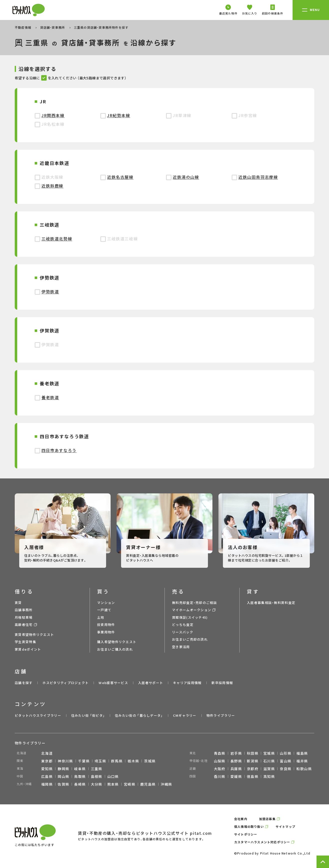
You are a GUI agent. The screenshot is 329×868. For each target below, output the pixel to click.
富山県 (286, 761)
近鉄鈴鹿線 (52, 186)
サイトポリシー (246, 834)
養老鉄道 (50, 397)
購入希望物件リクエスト (117, 642)
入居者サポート (151, 683)
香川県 (220, 776)
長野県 (236, 761)
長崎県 (80, 784)
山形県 (286, 753)
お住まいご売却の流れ (190, 639)
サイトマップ (285, 826)
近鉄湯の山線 (186, 177)
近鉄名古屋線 (120, 177)
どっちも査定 (183, 625)
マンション (106, 603)
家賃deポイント (28, 649)
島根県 (97, 776)
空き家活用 (181, 647)
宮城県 (269, 753)
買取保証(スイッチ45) (190, 617)
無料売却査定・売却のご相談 (194, 603)
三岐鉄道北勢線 (57, 239)
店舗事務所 (24, 610)
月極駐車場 (24, 617)
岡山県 (63, 776)
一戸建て (104, 610)
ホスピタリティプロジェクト (66, 683)
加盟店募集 (267, 819)
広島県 (47, 776)
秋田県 (253, 753)
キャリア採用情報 (187, 683)
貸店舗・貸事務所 (53, 27)
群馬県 (117, 761)
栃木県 (133, 761)
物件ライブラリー (221, 715)
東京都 (47, 761)
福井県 (302, 761)
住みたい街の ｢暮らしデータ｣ (139, 715)
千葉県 (84, 761)
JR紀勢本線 (119, 115)
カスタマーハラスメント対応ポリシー (262, 842)
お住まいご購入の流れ (115, 649)
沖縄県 (166, 784)
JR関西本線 (53, 115)
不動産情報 (23, 27)
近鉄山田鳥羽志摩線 (258, 177)
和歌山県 (304, 769)
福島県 (302, 753)
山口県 (113, 776)
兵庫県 (236, 769)
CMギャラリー (185, 715)
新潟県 (253, 761)
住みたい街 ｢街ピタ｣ (88, 715)
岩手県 (236, 753)
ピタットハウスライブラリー (38, 715)
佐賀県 (63, 784)
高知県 (269, 776)
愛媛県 (236, 776)
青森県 (220, 753)
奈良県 (286, 769)
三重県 (97, 769)
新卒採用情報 (222, 683)
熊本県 (113, 784)
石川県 (269, 761)
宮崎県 (130, 784)
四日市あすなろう (59, 450)
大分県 (97, 784)
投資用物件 (106, 625)
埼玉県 (100, 761)
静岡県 (63, 769)
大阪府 (220, 769)
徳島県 (253, 776)
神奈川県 (65, 761)
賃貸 (18, 603)
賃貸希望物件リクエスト (34, 635)
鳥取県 (80, 776)
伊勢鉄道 (50, 291)
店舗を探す (24, 683)
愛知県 (47, 769)
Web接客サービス (113, 683)
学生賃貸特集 (25, 642)
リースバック (183, 632)
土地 (101, 617)
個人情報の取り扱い (249, 826)
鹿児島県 (148, 784)
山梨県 (220, 761)
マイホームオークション (192, 610)
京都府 (253, 769)
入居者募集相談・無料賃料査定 (271, 603)
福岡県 (47, 784)
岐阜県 (80, 769)
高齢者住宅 (24, 625)
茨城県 (150, 761)
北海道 (47, 753)
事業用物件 (106, 632)
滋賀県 (269, 769)
